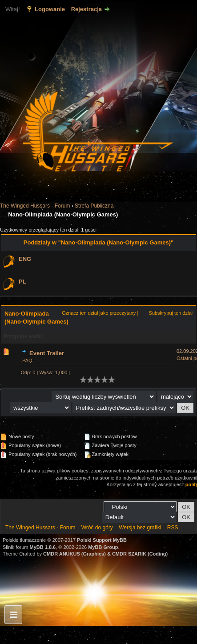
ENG (25, 259)
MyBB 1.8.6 (43, 547)
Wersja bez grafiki (140, 528)
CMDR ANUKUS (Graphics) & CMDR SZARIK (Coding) (105, 554)
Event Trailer (47, 353)
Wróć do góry (97, 528)
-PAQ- (27, 360)
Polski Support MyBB (102, 540)
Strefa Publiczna (94, 206)
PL (22, 282)
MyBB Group (103, 547)
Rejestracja (86, 9)
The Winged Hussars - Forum (35, 206)
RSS (173, 528)
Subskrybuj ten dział (171, 313)
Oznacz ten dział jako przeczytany (99, 313)
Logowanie (50, 9)
